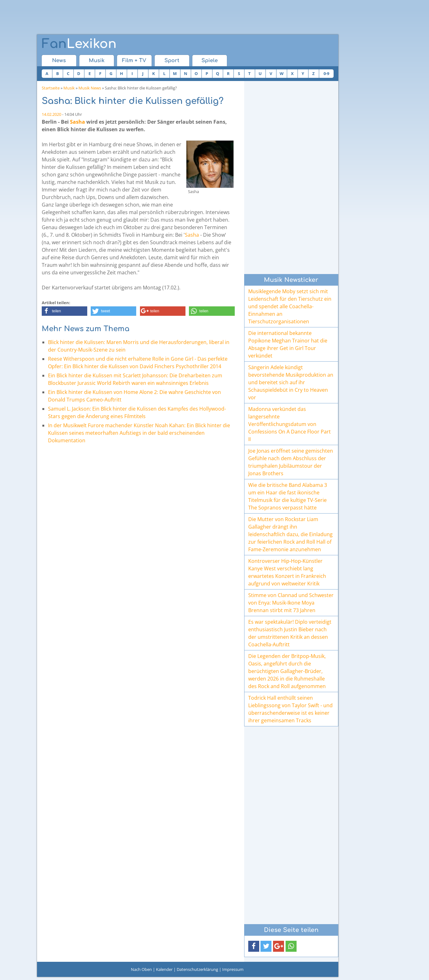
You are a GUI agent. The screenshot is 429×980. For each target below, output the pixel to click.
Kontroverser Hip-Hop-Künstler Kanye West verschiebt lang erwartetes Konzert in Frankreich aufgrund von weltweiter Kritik (287, 572)
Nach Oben (141, 969)
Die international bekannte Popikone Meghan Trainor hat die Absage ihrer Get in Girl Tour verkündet (288, 344)
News (59, 61)
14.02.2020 (51, 114)
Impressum (233, 969)
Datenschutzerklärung (197, 969)
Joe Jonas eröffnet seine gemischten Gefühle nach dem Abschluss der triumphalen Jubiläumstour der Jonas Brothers (291, 462)
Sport (172, 61)
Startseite (51, 88)
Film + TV (134, 61)
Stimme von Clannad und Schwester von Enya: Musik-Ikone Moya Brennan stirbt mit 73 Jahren (291, 603)
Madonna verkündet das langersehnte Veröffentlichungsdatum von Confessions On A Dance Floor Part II (290, 424)
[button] (64, 311)
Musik (97, 61)
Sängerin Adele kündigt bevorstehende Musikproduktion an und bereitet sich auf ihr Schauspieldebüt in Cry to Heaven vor (291, 382)
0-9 (326, 73)
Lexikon (79, 44)
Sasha (78, 122)
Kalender (164, 969)
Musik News (90, 88)
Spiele (210, 61)
